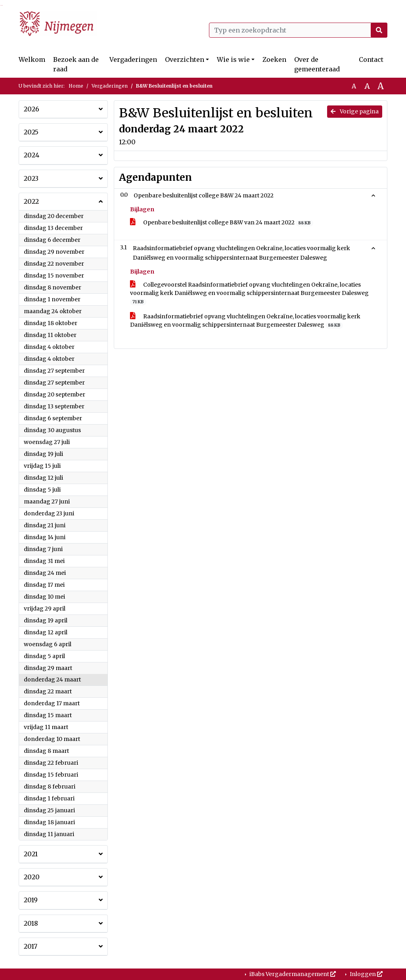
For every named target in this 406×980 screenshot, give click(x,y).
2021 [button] (31, 854)
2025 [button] (31, 132)
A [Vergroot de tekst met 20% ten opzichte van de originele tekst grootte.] (367, 86)
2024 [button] (32, 155)
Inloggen (366, 974)
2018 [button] (31, 923)
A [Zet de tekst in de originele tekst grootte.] (354, 86)
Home (76, 86)
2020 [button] (32, 877)
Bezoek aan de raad (76, 64)
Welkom (32, 59)
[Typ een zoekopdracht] (298, 30)
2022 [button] (31, 201)
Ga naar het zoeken (1, 5)
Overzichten (185, 59)
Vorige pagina (355, 111)
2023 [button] (31, 178)
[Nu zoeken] (379, 30)
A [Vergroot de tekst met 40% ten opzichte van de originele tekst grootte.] (381, 86)
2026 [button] (32, 109)
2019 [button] (31, 900)
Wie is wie (233, 59)
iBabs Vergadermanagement (292, 974)
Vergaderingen (133, 59)
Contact (371, 59)
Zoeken (274, 59)
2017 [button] (31, 946)
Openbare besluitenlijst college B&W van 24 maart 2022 (222, 223)
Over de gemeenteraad (317, 64)
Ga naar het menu (2, 5)
